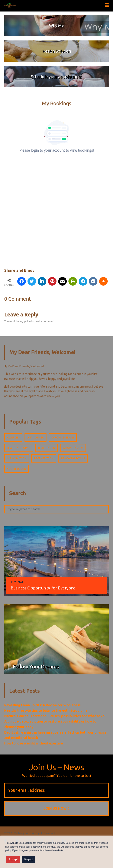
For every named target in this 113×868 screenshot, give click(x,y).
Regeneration (44, 458)
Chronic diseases (63, 438)
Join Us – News (57, 767)
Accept (13, 859)
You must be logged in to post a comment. (30, 321)
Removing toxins (73, 458)
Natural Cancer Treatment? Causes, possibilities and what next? (55, 716)
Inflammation (17, 458)
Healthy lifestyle (19, 448)
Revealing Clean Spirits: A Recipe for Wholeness (42, 705)
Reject (29, 859)
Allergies (13, 438)
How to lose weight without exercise (34, 743)
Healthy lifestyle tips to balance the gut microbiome (46, 710)
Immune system (73, 448)
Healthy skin (47, 448)
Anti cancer (35, 438)
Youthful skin (17, 469)
